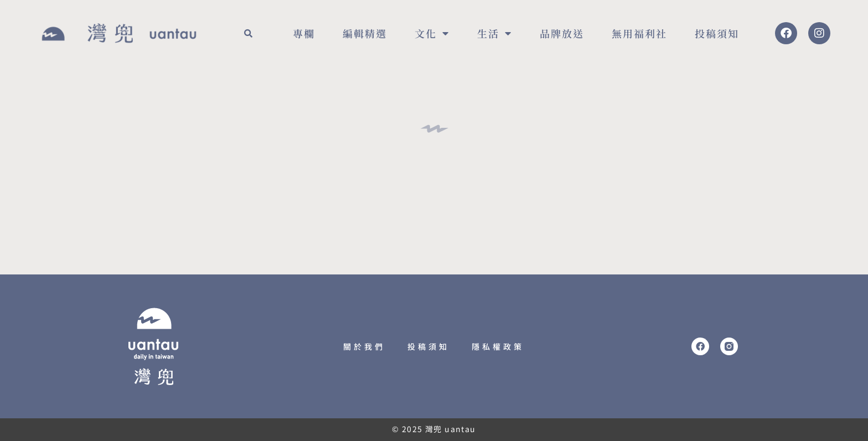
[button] (248, 33)
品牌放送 (562, 33)
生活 (495, 33)
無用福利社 (639, 33)
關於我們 (364, 346)
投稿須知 (717, 33)
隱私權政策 (498, 346)
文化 (432, 33)
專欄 (304, 33)
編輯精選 (365, 33)
